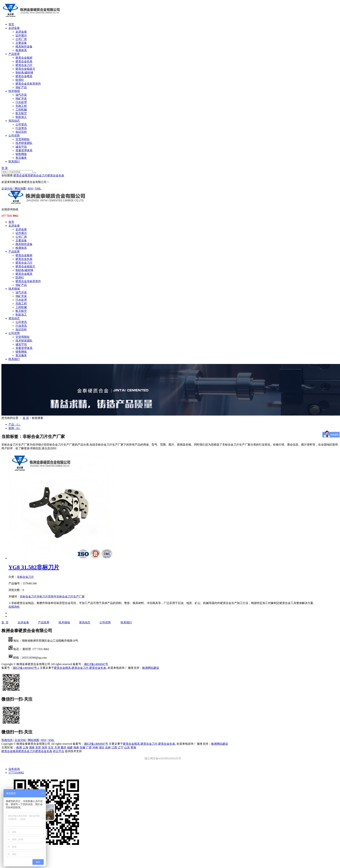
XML (38, 189)
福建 (70, 747)
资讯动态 (14, 121)
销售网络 (21, 154)
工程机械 (21, 110)
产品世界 (14, 54)
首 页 (26, 418)
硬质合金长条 (24, 61)
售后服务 (21, 158)
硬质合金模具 (24, 76)
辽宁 (121, 747)
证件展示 (21, 35)
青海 (133, 747)
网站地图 (20, 189)
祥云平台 (59, 751)
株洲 (19, 747)
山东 (127, 747)
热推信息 (7, 740)
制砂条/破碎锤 (24, 72)
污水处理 (21, 102)
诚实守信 (21, 147)
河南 (95, 747)
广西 (89, 747)
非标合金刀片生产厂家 (71, 596)
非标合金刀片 (25, 577)
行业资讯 (21, 128)
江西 (114, 747)
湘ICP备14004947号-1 (26, 668)
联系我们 (14, 162)
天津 (57, 747)
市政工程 (21, 106)
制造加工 (21, 117)
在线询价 (14, 607)
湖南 (32, 747)
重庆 (63, 747)
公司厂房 (21, 39)
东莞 (38, 747)
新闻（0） (15, 428)
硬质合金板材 (24, 58)
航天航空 (21, 113)
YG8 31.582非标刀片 (34, 567)
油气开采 (21, 95)
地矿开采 (21, 98)
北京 (51, 747)
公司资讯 (21, 124)
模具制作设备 (24, 47)
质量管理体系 (24, 150)
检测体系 (21, 50)
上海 (25, 747)
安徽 (83, 747)
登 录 (5, 168)
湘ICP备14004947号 (96, 664)
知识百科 (21, 132)
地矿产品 (21, 87)
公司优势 (14, 136)
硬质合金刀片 (24, 65)
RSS (30, 189)
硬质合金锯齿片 (25, 69)
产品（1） (15, 424)
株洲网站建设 (151, 668)
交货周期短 (23, 139)
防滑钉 (20, 80)
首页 (11, 24)
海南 (76, 747)
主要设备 (21, 43)
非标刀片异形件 (47, 596)
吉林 (108, 747)
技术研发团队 (24, 143)
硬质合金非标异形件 (28, 84)
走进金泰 (14, 28)
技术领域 (14, 91)
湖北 (102, 747)
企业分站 (7, 189)
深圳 (44, 747)
